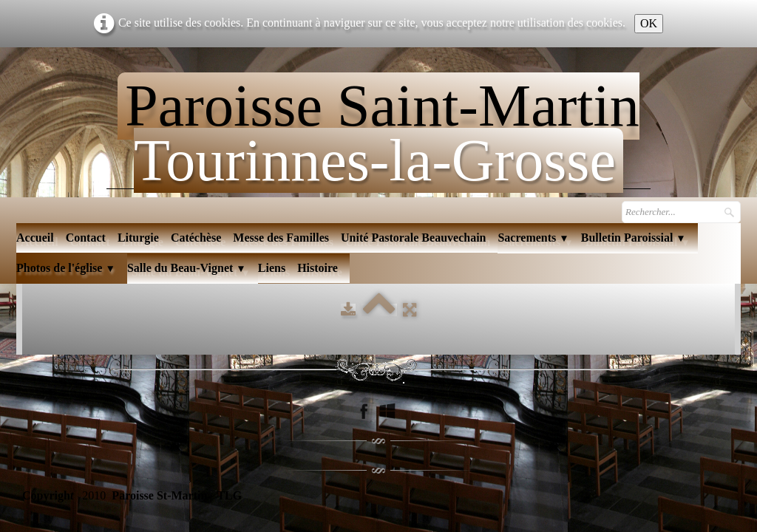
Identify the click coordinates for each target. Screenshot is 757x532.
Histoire (318, 268)
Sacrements (533, 238)
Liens (272, 268)
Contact (86, 238)
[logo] (378, 127)
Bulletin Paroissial (634, 238)
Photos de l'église (66, 268)
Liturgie (138, 238)
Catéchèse (196, 238)
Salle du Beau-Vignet (187, 268)
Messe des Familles (281, 238)
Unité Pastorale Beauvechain (413, 238)
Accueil (35, 238)
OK (649, 23)
